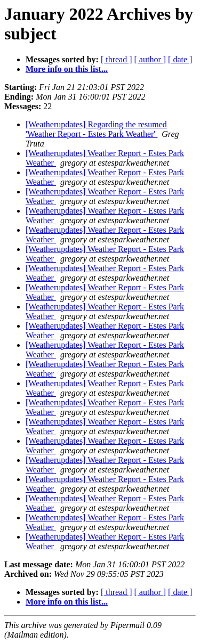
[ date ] (180, 59)
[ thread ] (117, 59)
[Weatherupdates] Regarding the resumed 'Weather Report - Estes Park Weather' (96, 129)
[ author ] (150, 59)
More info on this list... (67, 69)
